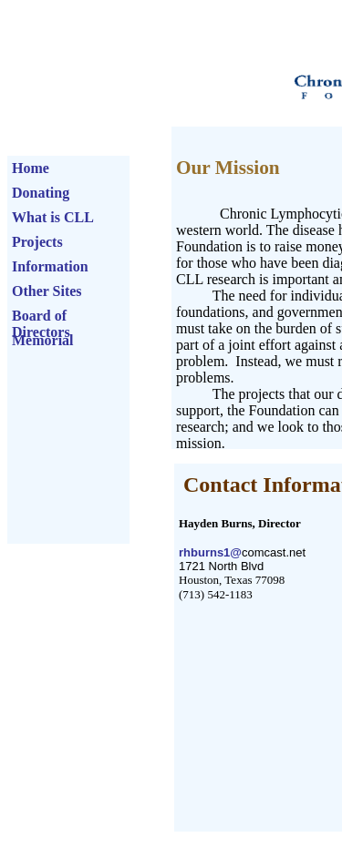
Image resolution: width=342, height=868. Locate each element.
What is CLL (53, 214)
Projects (37, 238)
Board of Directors (41, 312)
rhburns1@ (210, 552)
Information (50, 263)
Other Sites (47, 287)
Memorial (43, 337)
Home (31, 164)
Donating (41, 189)
